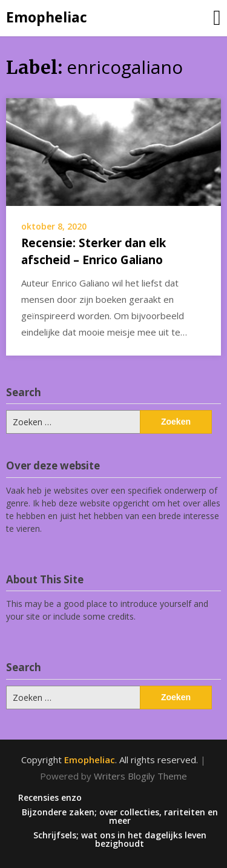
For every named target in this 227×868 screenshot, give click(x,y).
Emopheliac (47, 17)
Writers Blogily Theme (140, 776)
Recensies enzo (50, 798)
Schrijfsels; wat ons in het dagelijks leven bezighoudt (120, 840)
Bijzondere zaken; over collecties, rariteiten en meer (120, 817)
